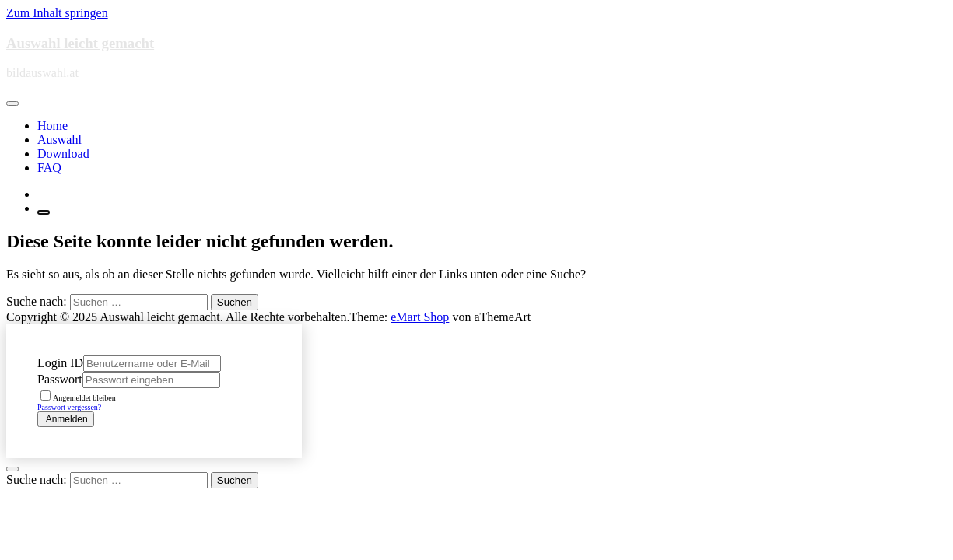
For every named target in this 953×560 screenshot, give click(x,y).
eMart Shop (420, 317)
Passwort (60, 379)
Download (63, 154)
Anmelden (66, 419)
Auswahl (60, 140)
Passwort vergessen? (69, 407)
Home (53, 126)
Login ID (60, 363)
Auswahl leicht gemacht (80, 43)
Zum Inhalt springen (57, 13)
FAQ (49, 168)
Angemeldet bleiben (78, 398)
